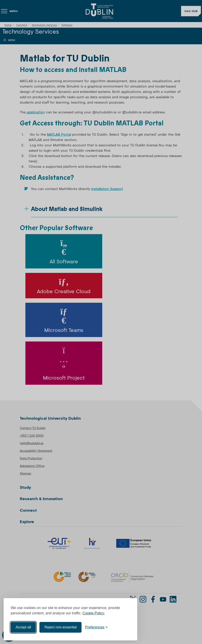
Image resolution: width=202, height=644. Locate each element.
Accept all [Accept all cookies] (23, 627)
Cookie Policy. (94, 613)
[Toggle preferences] (96, 627)
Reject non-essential (60, 627)
